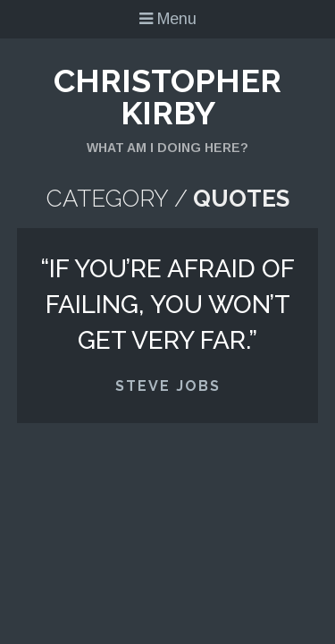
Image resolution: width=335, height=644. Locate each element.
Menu (168, 19)
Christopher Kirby (167, 97)
